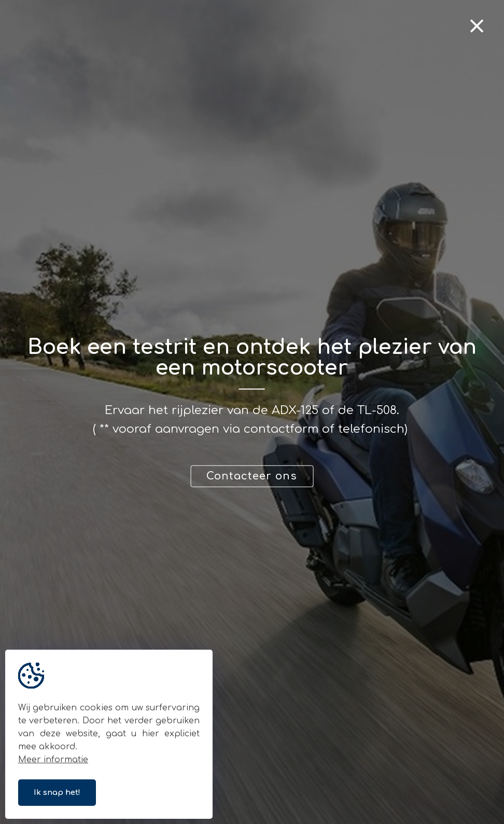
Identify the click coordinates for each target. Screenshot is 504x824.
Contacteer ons (252, 476)
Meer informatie (53, 760)
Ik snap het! (57, 793)
